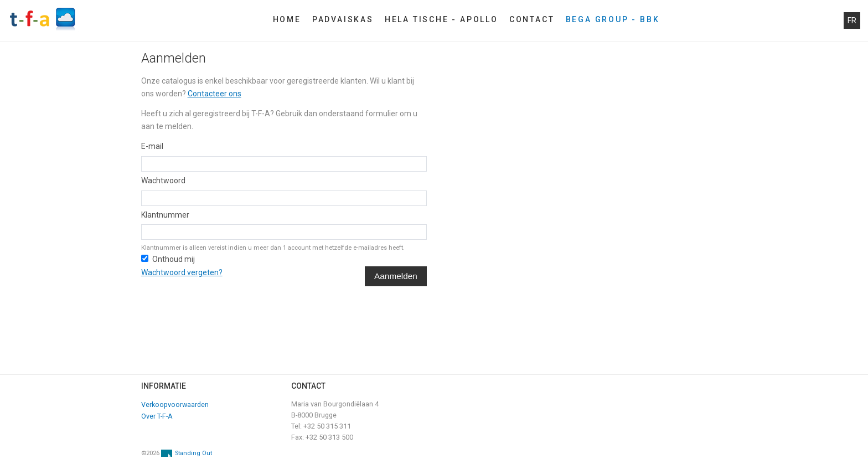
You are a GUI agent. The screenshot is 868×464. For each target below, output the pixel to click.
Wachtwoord (163, 181)
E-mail (152, 146)
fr (852, 20)
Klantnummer (165, 215)
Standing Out (193, 453)
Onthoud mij (174, 259)
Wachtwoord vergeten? (182, 272)
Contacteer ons (215, 94)
